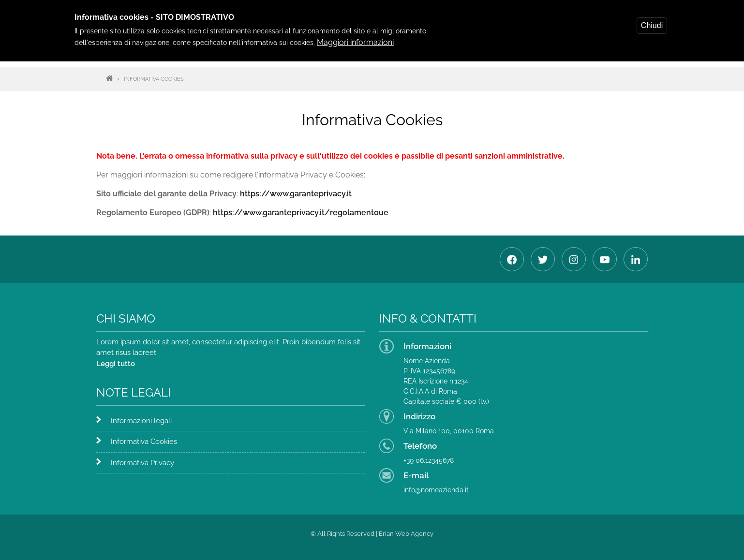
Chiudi (652, 24)
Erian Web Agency (406, 534)
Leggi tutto (116, 364)
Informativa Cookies (144, 442)
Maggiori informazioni (355, 41)
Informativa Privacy (142, 463)
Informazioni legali (141, 421)
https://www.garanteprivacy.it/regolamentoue (301, 213)
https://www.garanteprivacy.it (296, 194)
